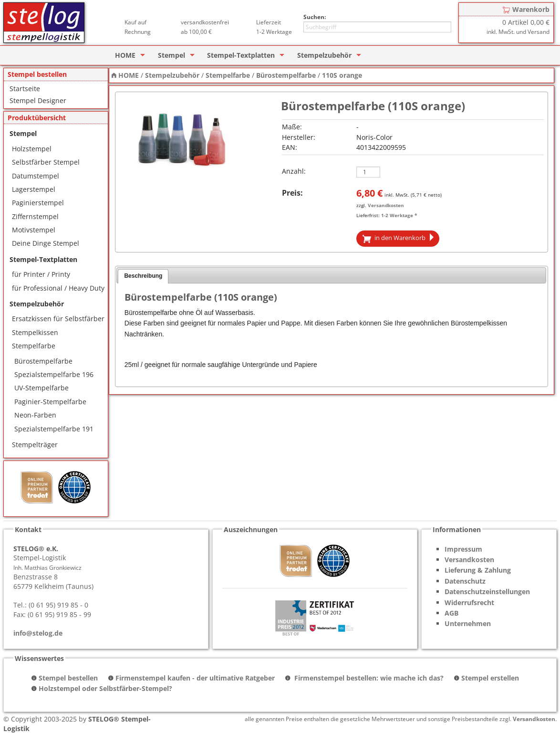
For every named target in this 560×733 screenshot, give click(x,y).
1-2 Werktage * (399, 215)
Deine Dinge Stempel (46, 243)
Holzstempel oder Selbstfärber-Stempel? (105, 688)
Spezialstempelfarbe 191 (54, 429)
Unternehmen (468, 623)
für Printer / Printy (41, 274)
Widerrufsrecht (469, 602)
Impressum (463, 549)
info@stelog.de (38, 633)
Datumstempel (36, 176)
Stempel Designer (38, 100)
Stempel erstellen (490, 678)
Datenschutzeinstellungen (487, 592)
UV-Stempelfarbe (41, 388)
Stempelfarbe (34, 346)
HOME (125, 55)
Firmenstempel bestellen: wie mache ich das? (368, 678)
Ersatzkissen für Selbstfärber (58, 319)
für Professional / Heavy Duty (58, 288)
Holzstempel (32, 149)
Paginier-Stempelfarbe (50, 402)
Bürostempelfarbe (43, 361)
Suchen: (315, 17)
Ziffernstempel (35, 216)
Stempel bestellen (68, 678)
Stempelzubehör (324, 55)
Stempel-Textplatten (241, 55)
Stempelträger (35, 445)
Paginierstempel (38, 203)
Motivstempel (34, 230)
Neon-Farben (35, 415)
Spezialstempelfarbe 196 (54, 374)
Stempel (171, 55)
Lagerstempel (34, 189)
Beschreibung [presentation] (143, 276)
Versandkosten (386, 205)
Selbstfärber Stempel (46, 162)
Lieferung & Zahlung (478, 570)
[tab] (143, 276)
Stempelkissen (35, 332)
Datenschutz (465, 581)
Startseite (25, 89)
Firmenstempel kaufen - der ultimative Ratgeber (195, 678)
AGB (451, 613)
